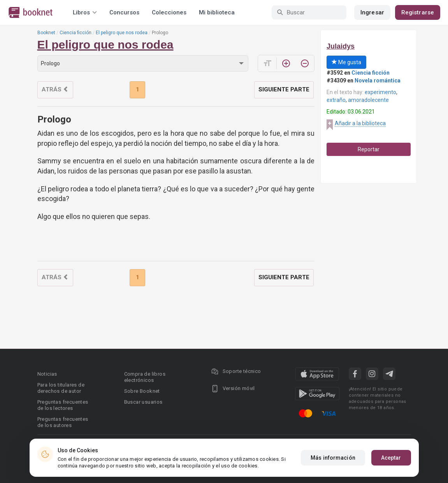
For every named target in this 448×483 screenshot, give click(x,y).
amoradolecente (368, 100)
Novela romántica (378, 80)
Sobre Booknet (142, 391)
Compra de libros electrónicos (145, 377)
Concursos (124, 12)
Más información (333, 458)
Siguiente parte (284, 89)
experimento (380, 92)
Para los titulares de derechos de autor (61, 388)
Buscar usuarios (143, 402)
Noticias (47, 374)
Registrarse (418, 12)
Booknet (46, 33)
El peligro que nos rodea (122, 33)
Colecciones (169, 12)
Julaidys (341, 46)
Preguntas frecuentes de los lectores (63, 405)
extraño (336, 100)
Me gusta (346, 62)
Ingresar (372, 12)
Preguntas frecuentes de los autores (63, 422)
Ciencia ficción (76, 33)
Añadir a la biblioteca (360, 123)
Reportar (369, 149)
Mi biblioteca (217, 12)
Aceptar (391, 458)
